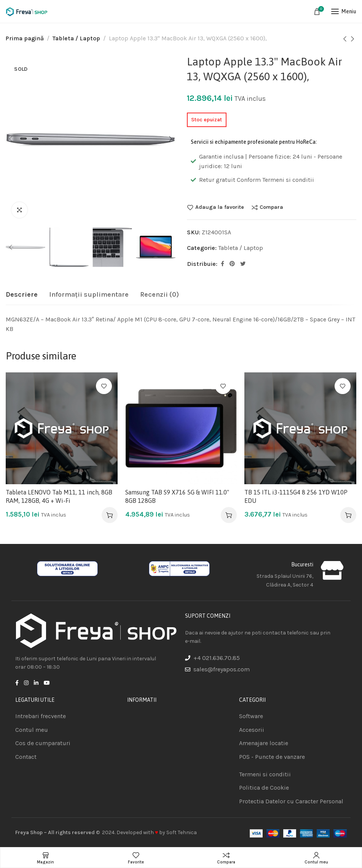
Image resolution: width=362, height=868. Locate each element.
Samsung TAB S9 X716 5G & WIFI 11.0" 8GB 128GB (177, 496)
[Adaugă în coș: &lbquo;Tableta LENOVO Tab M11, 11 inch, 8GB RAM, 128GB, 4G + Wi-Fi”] (110, 515)
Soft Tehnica (182, 832)
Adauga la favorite (220, 207)
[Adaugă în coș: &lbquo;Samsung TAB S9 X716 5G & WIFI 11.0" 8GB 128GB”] (229, 515)
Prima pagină (25, 38)
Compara (271, 207)
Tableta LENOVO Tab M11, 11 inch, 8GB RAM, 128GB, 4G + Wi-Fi (59, 496)
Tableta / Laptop (76, 38)
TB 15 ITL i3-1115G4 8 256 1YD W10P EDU (296, 496)
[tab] (22, 295)
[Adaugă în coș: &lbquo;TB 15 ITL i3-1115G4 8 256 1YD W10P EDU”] (348, 515)
